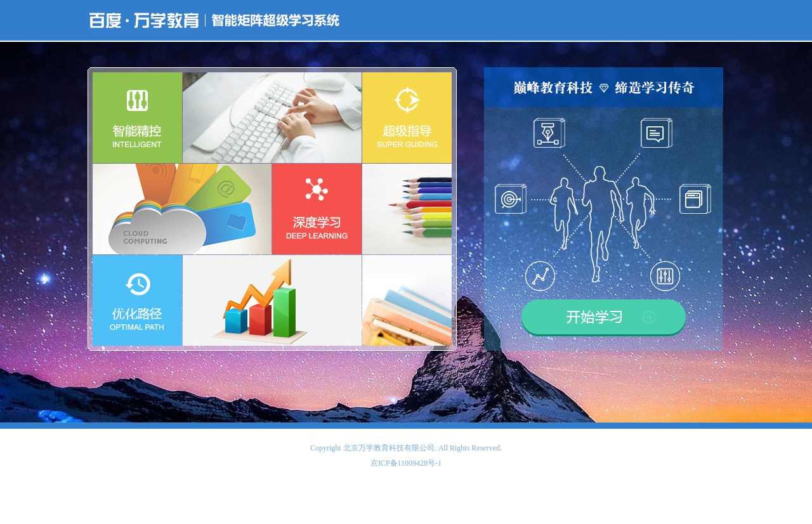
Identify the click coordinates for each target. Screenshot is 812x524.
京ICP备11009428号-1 (406, 463)
